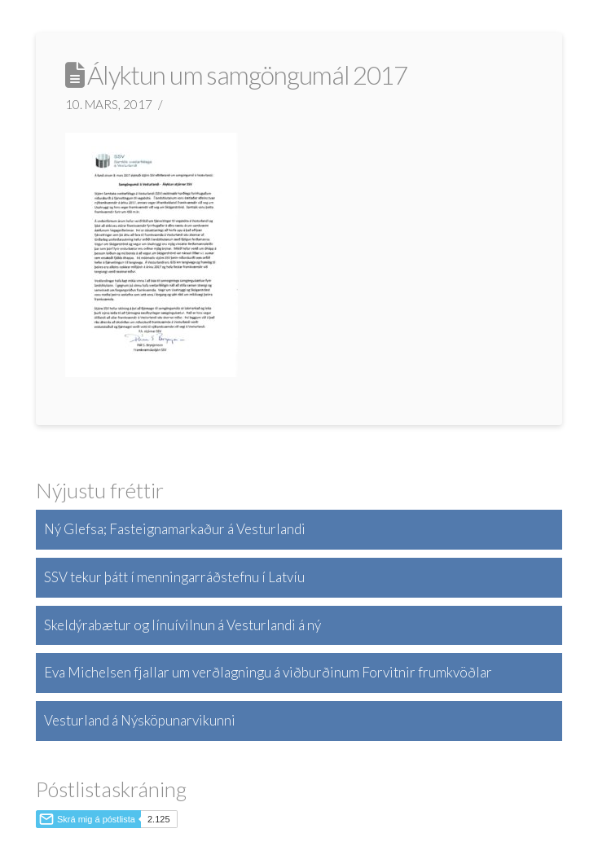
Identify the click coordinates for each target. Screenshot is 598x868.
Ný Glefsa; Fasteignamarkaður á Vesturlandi (175, 529)
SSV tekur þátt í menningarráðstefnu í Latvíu (174, 577)
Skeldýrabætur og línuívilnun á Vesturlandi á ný (182, 625)
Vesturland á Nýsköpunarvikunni (140, 720)
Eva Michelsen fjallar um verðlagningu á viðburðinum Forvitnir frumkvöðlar (268, 672)
